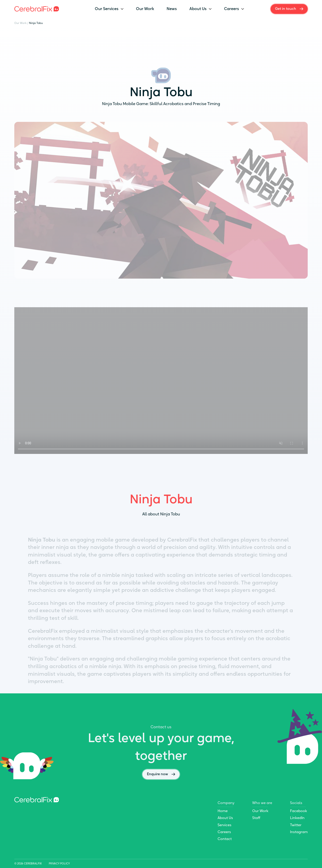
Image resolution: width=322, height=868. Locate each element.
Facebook (299, 811)
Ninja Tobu (36, 23)
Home (223, 811)
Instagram (299, 832)
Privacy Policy (59, 864)
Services (225, 825)
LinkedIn (297, 818)
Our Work (145, 9)
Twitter (296, 825)
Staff (256, 818)
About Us (200, 9)
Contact (225, 839)
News (172, 9)
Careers (234, 9)
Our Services (109, 9)
